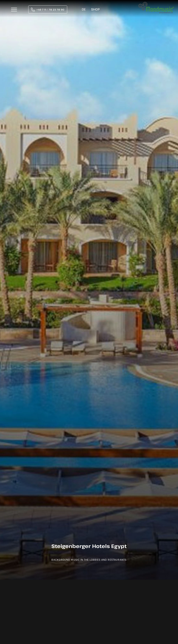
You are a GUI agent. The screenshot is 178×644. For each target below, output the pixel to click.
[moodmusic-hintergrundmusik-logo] (156, 4)
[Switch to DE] (84, 10)
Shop (95, 9)
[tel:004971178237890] (48, 10)
